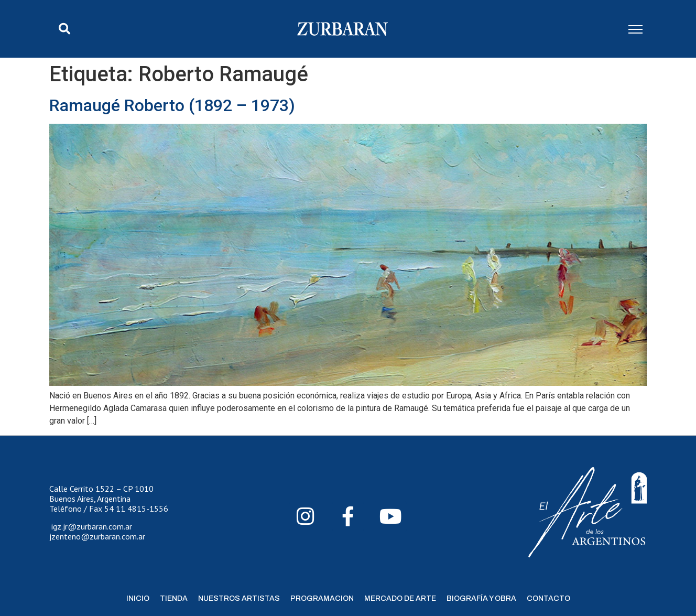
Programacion (322, 598)
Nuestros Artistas (239, 598)
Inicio (138, 598)
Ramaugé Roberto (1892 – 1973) (172, 105)
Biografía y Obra (481, 598)
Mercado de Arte (400, 598)
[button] (64, 29)
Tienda (174, 598)
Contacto (548, 598)
